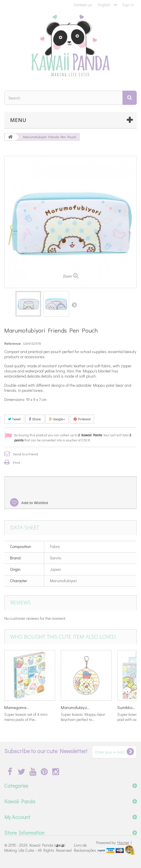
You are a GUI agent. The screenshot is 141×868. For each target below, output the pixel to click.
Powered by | (114, 842)
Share (35, 419)
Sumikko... (126, 707)
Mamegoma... (17, 707)
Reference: (13, 343)
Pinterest (82, 419)
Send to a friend (25, 454)
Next (74, 305)
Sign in (128, 5)
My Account (17, 817)
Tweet (14, 419)
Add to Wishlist (34, 503)
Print (17, 462)
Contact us (83, 5)
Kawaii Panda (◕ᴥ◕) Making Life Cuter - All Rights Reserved (38, 848)
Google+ (57, 419)
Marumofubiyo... (75, 707)
